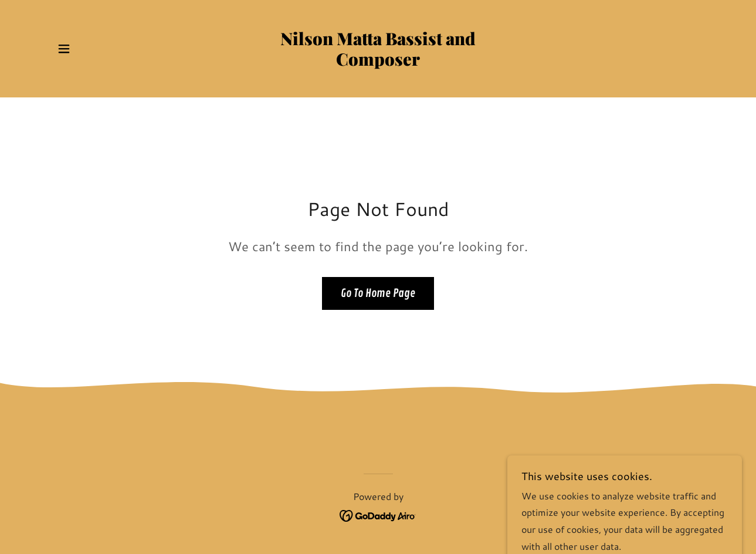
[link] (378, 62)
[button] (64, 49)
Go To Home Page (378, 293)
